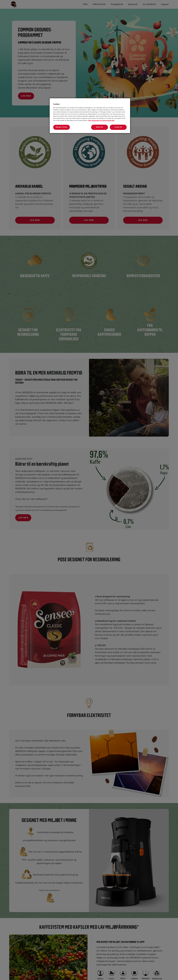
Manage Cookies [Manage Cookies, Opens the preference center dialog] (62, 127)
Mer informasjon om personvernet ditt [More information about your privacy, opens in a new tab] (101, 120)
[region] (90, 116)
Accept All (118, 127)
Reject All (99, 127)
